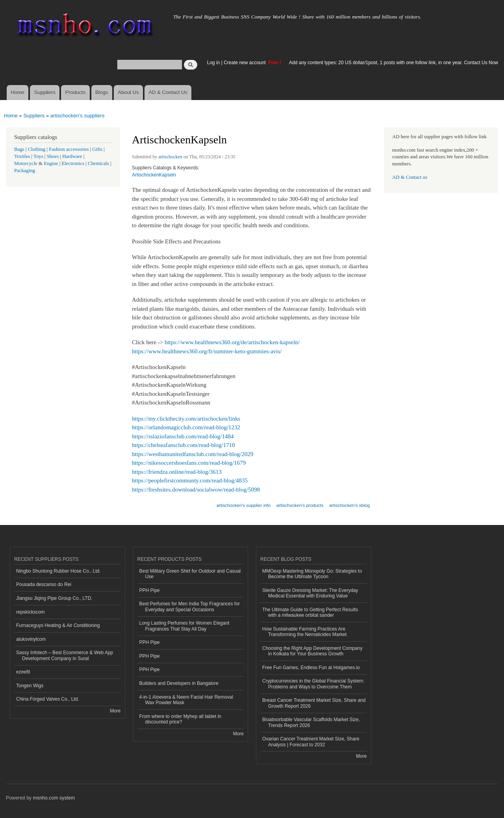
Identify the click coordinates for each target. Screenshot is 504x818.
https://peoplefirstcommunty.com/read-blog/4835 (190, 480)
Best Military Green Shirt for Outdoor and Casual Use (190, 574)
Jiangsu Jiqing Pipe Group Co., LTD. (54, 598)
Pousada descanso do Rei (44, 584)
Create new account (245, 63)
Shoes (53, 156)
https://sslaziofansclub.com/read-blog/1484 (183, 436)
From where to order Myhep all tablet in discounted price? (181, 719)
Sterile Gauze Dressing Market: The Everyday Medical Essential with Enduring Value (310, 593)
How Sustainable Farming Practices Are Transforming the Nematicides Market (304, 632)
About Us (128, 92)
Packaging (25, 171)
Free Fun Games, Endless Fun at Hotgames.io (311, 668)
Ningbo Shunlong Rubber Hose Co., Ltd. (58, 571)
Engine (51, 163)
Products (75, 92)
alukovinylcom (31, 639)
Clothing (37, 149)
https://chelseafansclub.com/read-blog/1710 (183, 445)
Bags (19, 149)
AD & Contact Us (168, 92)
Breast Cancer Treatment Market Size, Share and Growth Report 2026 (314, 703)
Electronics (73, 163)
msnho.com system (54, 798)
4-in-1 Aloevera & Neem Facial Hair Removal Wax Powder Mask (186, 700)
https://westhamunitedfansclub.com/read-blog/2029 (193, 454)
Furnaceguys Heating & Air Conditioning (58, 625)
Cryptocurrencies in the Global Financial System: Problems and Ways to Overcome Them (313, 684)
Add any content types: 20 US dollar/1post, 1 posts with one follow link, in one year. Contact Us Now (394, 63)
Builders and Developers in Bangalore (179, 683)
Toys (38, 156)
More (115, 711)
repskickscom (31, 612)
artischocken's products (300, 505)
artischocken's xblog (349, 505)
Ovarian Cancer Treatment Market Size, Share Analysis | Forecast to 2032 (311, 742)
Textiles (22, 156)
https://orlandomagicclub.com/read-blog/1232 (186, 427)
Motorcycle (26, 163)
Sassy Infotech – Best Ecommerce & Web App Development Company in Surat (65, 655)
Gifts (97, 149)
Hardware (72, 156)
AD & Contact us (410, 177)
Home (18, 92)
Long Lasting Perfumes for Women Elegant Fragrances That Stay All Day (184, 626)
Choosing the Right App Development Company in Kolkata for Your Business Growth (312, 651)
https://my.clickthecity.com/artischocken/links (186, 419)
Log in (214, 63)
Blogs (102, 92)
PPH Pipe (150, 590)
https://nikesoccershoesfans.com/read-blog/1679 (189, 463)
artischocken (170, 157)
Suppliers (45, 92)
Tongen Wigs (30, 686)
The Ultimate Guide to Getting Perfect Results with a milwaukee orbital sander (310, 612)
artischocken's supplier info (244, 505)
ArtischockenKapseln (154, 175)
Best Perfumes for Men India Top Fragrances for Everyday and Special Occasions (190, 607)
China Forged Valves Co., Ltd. (48, 699)
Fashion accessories (69, 149)
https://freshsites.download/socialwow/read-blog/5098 (196, 490)
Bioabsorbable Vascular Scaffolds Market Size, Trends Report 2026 (311, 722)
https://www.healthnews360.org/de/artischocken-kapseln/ (232, 342)
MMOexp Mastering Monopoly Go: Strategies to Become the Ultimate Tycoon (312, 574)
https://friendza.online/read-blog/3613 (177, 472)
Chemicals (99, 163)
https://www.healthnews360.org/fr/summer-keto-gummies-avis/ (207, 351)
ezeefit (23, 672)
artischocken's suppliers (78, 116)
